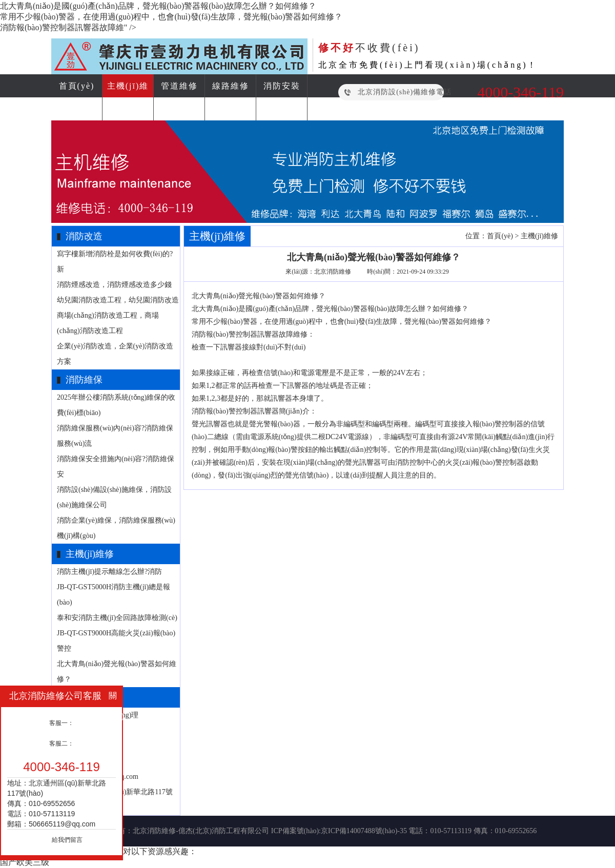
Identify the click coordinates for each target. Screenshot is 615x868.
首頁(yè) (77, 86)
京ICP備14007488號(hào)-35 (364, 831)
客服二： (61, 743)
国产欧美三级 (25, 862)
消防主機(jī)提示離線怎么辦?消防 (109, 572)
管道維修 (179, 86)
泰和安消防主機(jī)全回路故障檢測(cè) (117, 618)
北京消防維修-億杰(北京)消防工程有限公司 (201, 831)
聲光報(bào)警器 (264, 296)
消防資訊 (231, 109)
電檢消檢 (179, 109)
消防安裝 (282, 86)
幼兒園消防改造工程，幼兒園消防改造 (118, 300)
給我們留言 (67, 840)
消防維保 (128, 109)
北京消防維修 (333, 272)
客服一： (61, 723)
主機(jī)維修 (539, 236)
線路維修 (231, 86)
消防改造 (77, 109)
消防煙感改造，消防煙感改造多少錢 (114, 285)
